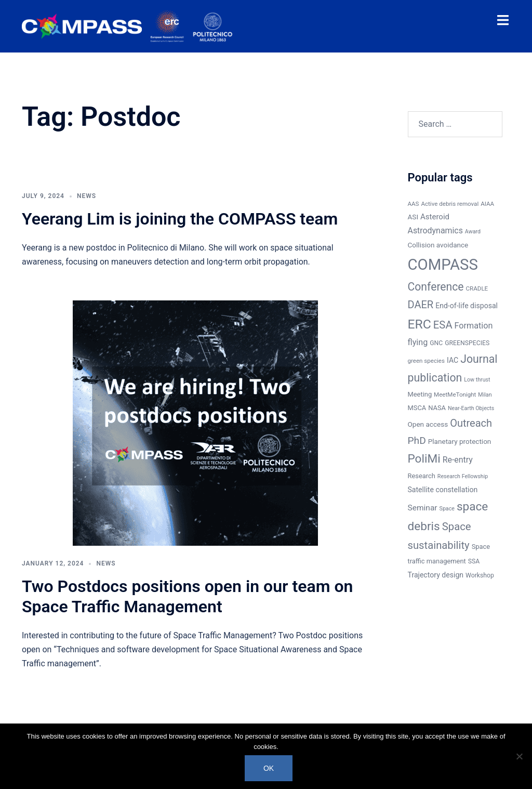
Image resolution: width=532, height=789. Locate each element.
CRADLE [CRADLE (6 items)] (477, 288)
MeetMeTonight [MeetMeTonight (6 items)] (455, 394)
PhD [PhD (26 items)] (417, 440)
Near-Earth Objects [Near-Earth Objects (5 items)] (471, 408)
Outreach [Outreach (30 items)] (471, 423)
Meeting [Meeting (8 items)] (420, 394)
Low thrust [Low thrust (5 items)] (477, 380)
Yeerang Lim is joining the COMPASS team (180, 219)
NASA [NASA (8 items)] (437, 408)
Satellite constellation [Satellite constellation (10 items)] (443, 490)
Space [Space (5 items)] (447, 509)
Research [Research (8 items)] (422, 476)
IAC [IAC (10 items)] (453, 360)
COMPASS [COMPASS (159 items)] (443, 265)
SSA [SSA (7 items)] (474, 561)
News (87, 196)
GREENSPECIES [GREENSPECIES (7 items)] (467, 343)
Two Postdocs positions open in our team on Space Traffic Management (187, 596)
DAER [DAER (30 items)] (421, 305)
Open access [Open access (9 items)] (428, 424)
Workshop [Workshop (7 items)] (480, 575)
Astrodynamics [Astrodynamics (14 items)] (435, 231)
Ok (269, 768)
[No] (519, 756)
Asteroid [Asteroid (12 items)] (435, 217)
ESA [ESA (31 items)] (443, 325)
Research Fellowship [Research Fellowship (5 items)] (463, 476)
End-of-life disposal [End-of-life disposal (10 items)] (467, 306)
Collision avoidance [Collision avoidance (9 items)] (438, 245)
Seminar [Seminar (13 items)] (423, 508)
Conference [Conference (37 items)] (436, 287)
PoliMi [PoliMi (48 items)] (424, 459)
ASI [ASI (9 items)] (413, 217)
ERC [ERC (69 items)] (420, 324)
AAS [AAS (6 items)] (414, 204)
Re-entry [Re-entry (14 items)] (458, 460)
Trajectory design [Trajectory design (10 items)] (436, 575)
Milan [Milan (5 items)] (485, 395)
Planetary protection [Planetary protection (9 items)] (460, 441)
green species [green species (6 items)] (426, 361)
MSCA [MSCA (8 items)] (417, 408)
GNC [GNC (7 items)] (436, 343)
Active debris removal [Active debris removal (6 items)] (450, 204)
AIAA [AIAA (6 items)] (487, 204)
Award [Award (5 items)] (473, 232)
